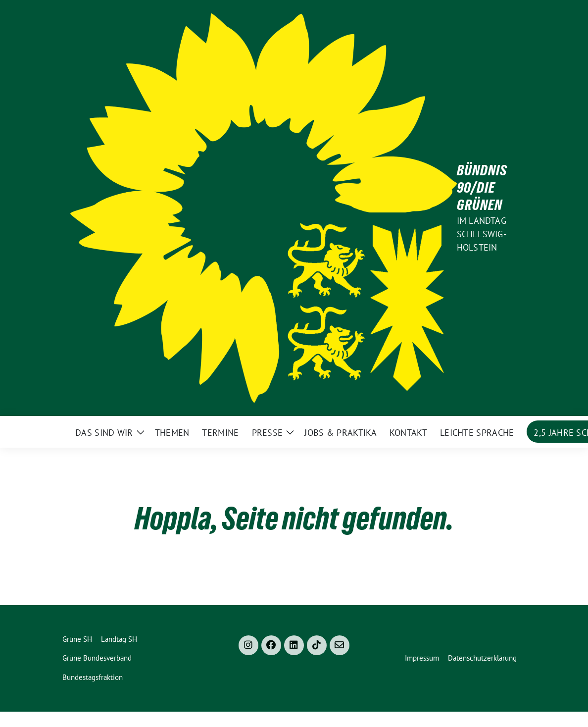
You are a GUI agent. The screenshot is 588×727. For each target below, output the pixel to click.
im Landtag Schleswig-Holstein (482, 234)
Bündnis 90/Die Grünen (482, 188)
